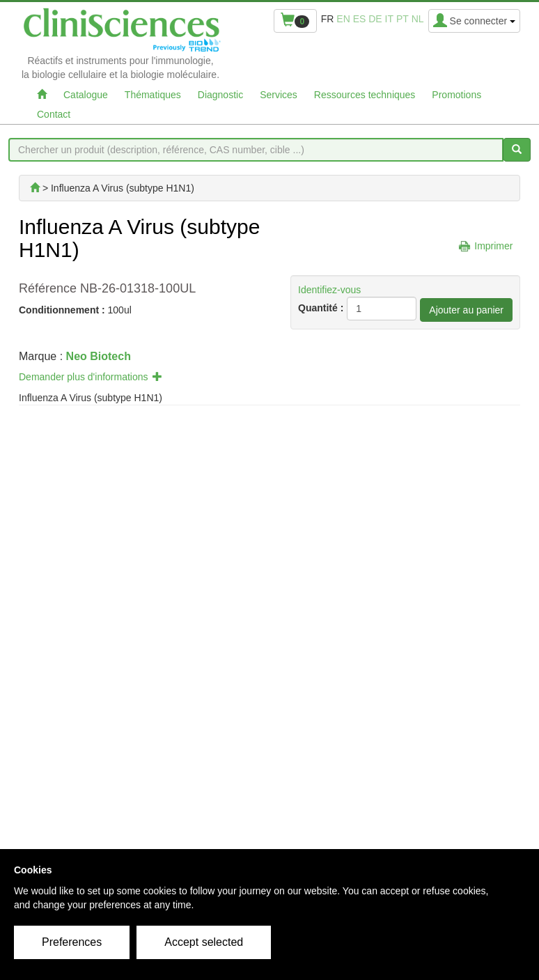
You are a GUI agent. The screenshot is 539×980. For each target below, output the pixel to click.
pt (403, 19)
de (375, 19)
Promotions (456, 95)
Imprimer (493, 246)
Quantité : (321, 308)
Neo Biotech (99, 356)
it (389, 19)
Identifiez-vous (329, 290)
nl (418, 19)
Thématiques (153, 95)
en (343, 19)
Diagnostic (220, 95)
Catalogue (86, 95)
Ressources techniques (365, 95)
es (360, 19)
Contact (54, 114)
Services (279, 95)
